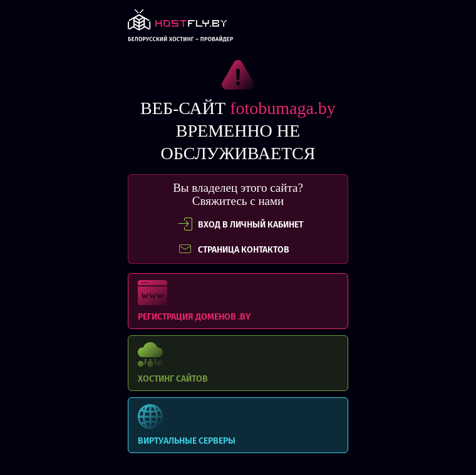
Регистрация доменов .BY (238, 301)
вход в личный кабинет (241, 224)
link (180, 29)
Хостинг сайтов (238, 363)
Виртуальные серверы (238, 425)
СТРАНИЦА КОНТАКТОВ (234, 249)
